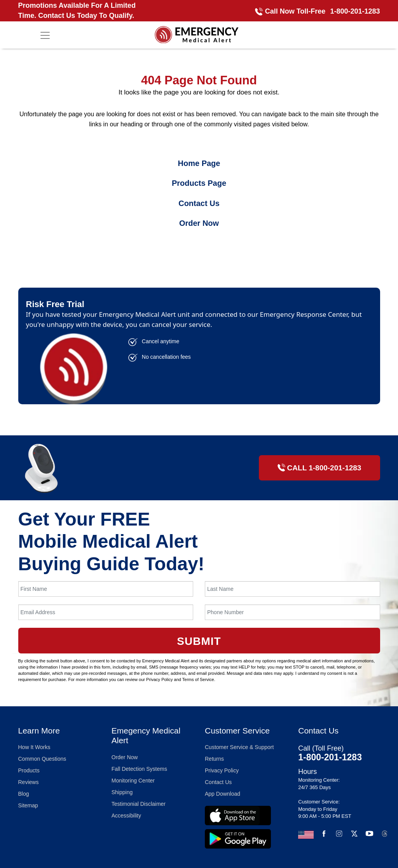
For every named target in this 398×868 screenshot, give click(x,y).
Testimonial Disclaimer (139, 804)
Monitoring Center (133, 781)
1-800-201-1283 (355, 11)
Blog (24, 794)
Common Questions (42, 759)
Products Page (199, 183)
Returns (214, 759)
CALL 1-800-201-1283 (319, 468)
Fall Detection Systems (139, 769)
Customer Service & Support (239, 747)
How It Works (34, 747)
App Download (223, 794)
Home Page (199, 163)
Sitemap (28, 805)
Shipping (122, 792)
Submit (199, 641)
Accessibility (126, 816)
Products (29, 770)
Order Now (199, 223)
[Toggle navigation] (45, 35)
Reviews (29, 782)
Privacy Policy (222, 770)
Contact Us (199, 203)
